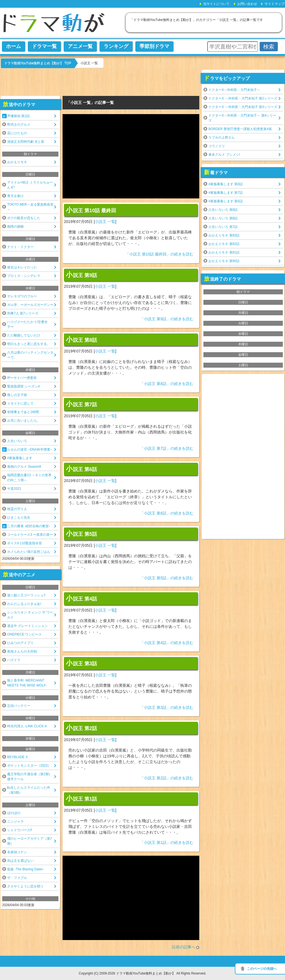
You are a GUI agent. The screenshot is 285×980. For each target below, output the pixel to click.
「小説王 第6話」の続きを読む (167, 513)
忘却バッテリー (19, 706)
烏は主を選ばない (20, 861)
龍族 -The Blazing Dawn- (25, 869)
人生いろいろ (17, 441)
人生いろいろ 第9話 (223, 210)
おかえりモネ (17, 162)
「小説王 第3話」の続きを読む (167, 707)
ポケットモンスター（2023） (29, 766)
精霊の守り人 (17, 509)
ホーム (14, 46)
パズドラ (14, 660)
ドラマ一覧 (44, 46)
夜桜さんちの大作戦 (22, 651)
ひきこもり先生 (19, 518)
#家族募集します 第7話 (226, 193)
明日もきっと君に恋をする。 (29, 344)
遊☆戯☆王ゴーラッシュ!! (26, 595)
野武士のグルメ (19, 125)
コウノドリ (217, 146)
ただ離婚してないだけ (24, 335)
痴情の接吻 (15, 227)
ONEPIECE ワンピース (24, 634)
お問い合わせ (247, 4)
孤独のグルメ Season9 (24, 467)
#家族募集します (20, 458)
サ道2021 (14, 489)
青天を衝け (15, 196)
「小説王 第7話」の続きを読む (167, 448)
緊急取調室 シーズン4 (23, 386)
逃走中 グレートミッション (27, 626)
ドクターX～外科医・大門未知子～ (234, 90)
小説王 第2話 (81, 728)
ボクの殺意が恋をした (24, 218)
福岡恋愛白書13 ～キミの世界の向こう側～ (29, 478)
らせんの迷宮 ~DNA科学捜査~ (30, 449)
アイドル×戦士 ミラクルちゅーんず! (30, 185)
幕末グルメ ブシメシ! (224, 155)
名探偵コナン (17, 852)
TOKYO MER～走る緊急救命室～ (30, 207)
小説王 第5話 (81, 534)
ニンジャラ (15, 822)
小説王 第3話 (81, 663)
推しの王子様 (17, 395)
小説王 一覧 (105, 222)
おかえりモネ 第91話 (224, 252)
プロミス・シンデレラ (24, 276)
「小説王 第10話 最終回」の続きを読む (159, 254)
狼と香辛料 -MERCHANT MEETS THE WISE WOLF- (27, 683)
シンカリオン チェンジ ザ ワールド (30, 615)
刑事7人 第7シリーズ (23, 313)
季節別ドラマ (154, 46)
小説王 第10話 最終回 (91, 210)
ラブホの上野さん (222, 138)
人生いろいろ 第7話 (223, 227)
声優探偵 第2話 (18, 116)
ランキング (116, 46)
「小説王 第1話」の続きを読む (167, 842)
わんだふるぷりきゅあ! (24, 604)
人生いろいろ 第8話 (223, 218)
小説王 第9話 (81, 275)
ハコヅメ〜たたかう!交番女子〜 (27, 324)
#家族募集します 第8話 (226, 184)
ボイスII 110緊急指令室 (25, 543)
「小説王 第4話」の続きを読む (167, 643)
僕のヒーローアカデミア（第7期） (30, 841)
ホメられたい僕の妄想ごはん (29, 552)
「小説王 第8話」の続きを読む (167, 384)
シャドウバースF (20, 830)
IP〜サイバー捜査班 (22, 378)
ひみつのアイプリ (20, 643)
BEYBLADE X (18, 757)
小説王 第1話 (81, 798)
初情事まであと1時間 (23, 412)
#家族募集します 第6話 (226, 201)
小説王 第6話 (81, 469)
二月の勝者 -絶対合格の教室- (29, 526)
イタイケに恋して (20, 403)
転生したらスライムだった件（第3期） (29, 790)
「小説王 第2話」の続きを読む (167, 778)
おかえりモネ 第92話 (224, 244)
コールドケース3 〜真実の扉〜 (30, 535)
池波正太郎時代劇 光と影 (26, 142)
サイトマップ (275, 4)
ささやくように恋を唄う (25, 886)
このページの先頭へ (262, 969)
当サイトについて (216, 4)
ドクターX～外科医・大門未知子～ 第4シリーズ (242, 118)
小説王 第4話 (81, 598)
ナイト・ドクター (20, 247)
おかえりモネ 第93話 (224, 235)
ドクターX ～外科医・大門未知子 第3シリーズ (243, 107)
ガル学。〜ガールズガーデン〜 (30, 305)
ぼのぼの (14, 813)
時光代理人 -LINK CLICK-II (27, 726)
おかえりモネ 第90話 (224, 261)
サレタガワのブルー (22, 296)
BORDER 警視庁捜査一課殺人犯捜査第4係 (240, 129)
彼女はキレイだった (22, 267)
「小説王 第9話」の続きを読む (167, 319)
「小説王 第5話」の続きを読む (167, 578)
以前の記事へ (184, 947)
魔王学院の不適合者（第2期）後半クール (30, 777)
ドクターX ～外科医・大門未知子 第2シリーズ (243, 98)
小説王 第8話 (81, 340)
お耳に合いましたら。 (24, 421)
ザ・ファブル (17, 878)
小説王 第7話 (81, 404)
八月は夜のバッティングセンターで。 (30, 355)
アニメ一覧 (80, 46)
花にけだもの (17, 133)
